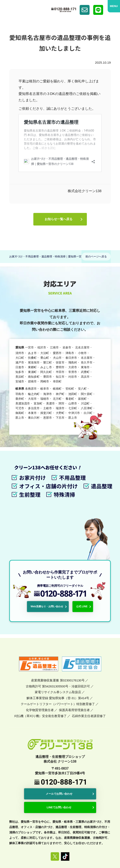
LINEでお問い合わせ (60, 762)
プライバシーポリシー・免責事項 (70, 825)
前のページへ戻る (96, 258)
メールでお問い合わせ (60, 750)
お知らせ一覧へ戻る (58, 220)
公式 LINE (79, 563)
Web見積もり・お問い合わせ (49, 563)
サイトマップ (103, 825)
